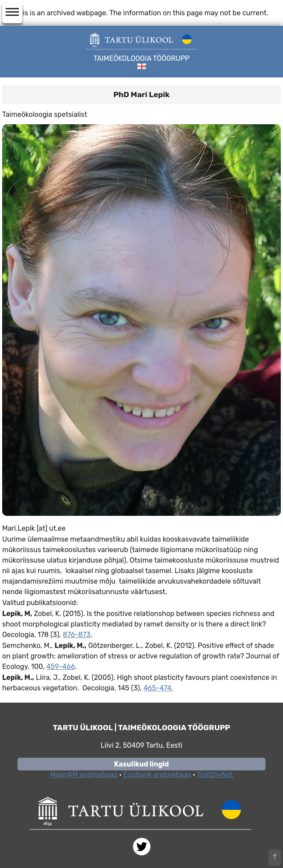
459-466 (61, 667)
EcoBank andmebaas (157, 775)
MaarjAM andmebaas (84, 775)
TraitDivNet (215, 775)
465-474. (158, 688)
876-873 (77, 635)
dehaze (12, 12)
